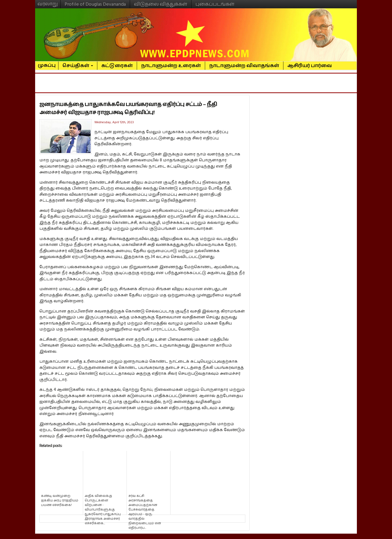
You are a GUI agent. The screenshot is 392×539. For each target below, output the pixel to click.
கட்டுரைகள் (117, 66)
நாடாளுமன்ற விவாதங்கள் (244, 66)
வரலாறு (48, 2)
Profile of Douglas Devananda (95, 4)
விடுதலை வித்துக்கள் (161, 4)
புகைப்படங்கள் (215, 4)
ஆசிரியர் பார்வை (310, 66)
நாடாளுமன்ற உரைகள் (171, 66)
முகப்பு (47, 63)
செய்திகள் (78, 66)
